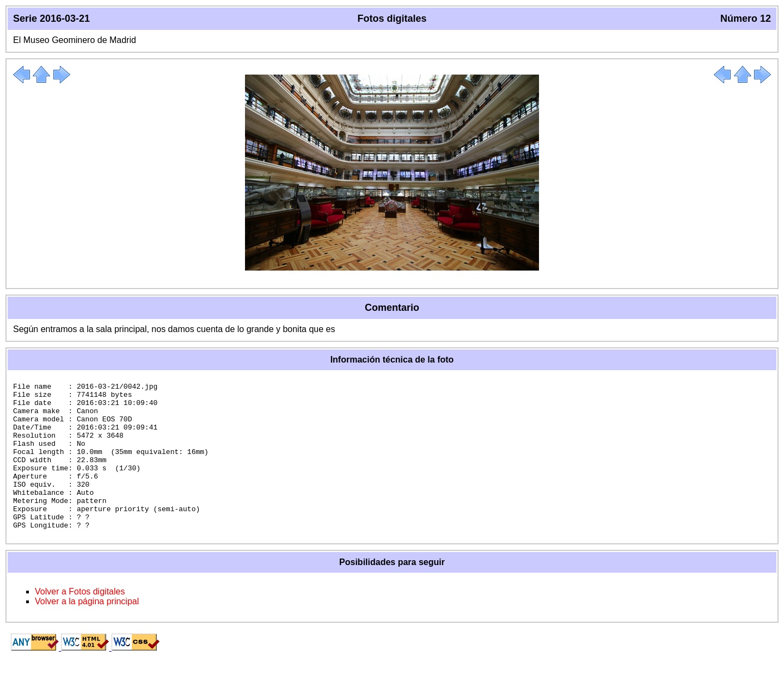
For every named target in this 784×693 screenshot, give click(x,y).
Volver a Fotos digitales (80, 621)
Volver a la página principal (87, 631)
